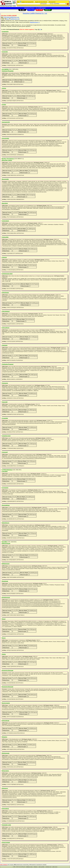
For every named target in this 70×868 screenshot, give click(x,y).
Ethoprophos (5, 771)
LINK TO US (55, 867)
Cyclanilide (5, 418)
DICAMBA (5, 542)
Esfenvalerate (6, 721)
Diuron (4, 638)
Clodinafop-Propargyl (8, 364)
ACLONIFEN (5, 69)
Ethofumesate (6, 753)
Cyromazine (5, 488)
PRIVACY (36, 867)
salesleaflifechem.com (12, 19)
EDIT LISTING (42, 867)
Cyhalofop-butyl (6, 436)
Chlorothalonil (6, 311)
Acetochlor (5, 52)
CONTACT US (48, 867)
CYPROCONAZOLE (7, 470)
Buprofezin (5, 203)
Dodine (4, 654)
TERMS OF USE (29, 867)
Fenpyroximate (6, 842)
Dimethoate (5, 581)
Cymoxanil (5, 452)
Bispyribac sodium (7, 160)
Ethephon (4, 737)
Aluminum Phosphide (8, 71)
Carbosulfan (5, 237)
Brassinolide (5, 179)
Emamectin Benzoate (8, 670)
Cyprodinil (5, 471)
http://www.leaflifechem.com (12, 17)
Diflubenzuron (6, 564)
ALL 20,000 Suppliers (41, 8)
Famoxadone (5, 809)
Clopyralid (5, 402)
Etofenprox (5, 788)
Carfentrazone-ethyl (7, 274)
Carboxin (4, 257)
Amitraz (4, 88)
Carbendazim (5, 221)
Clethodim (5, 345)
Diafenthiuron (6, 523)
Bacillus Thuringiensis (8, 159)
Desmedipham (6, 505)
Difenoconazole (6, 543)
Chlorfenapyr (5, 293)
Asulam (4, 105)
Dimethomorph (6, 597)
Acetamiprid (5, 32)
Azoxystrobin (5, 138)
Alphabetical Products (29, 8)
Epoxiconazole (6, 703)
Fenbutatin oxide (6, 825)
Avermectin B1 (6, 122)
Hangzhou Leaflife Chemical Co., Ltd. (35, 13)
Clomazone (5, 383)
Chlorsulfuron (6, 328)
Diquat (4, 619)
